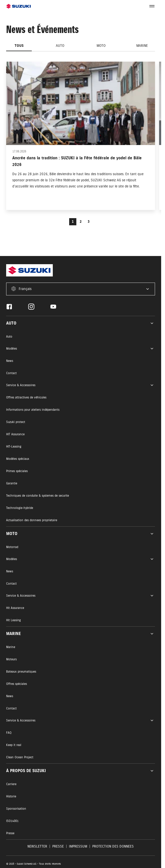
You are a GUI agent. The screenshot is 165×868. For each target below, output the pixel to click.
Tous (19, 46)
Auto (60, 46)
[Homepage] (43, 6)
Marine (142, 46)
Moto (101, 46)
